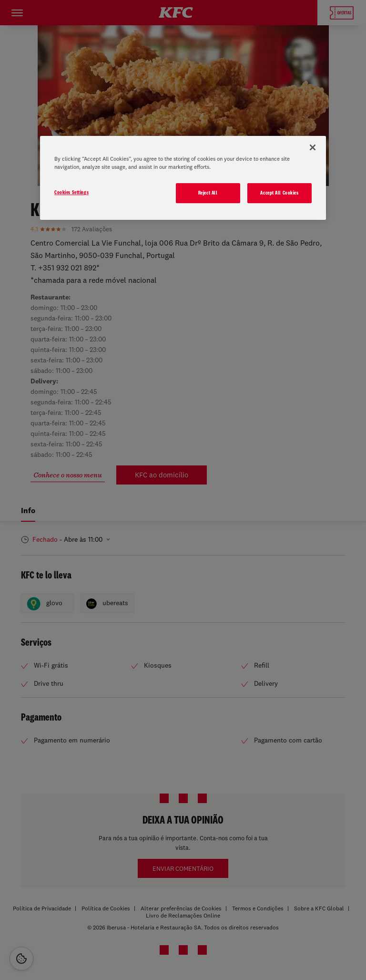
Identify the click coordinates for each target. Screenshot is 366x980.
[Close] (313, 147)
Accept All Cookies (279, 193)
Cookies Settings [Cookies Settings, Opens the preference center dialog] (71, 192)
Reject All (208, 193)
